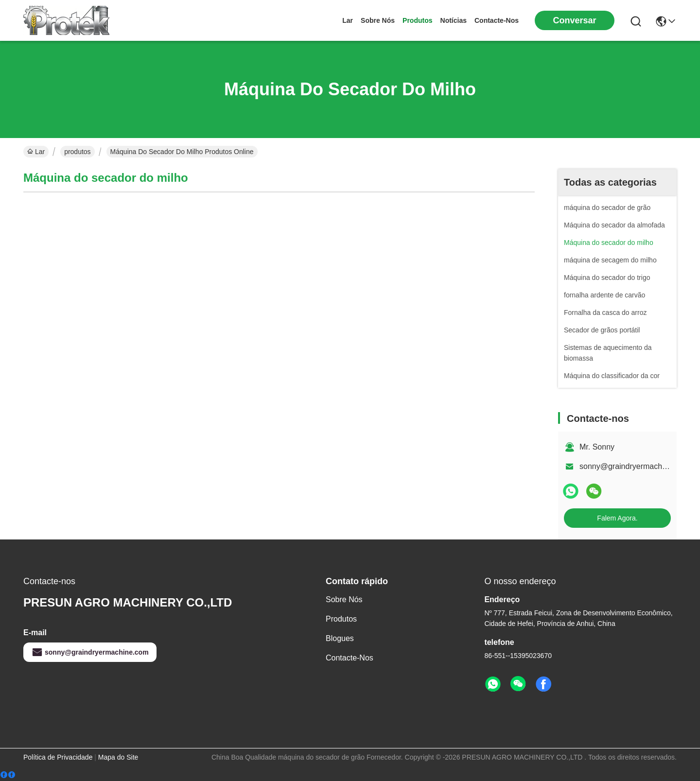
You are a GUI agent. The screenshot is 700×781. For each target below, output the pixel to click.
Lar (348, 20)
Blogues (340, 638)
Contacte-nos (497, 20)
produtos (417, 20)
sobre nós (378, 20)
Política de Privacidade (58, 757)
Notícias (454, 20)
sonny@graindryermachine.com (634, 466)
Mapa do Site (118, 757)
